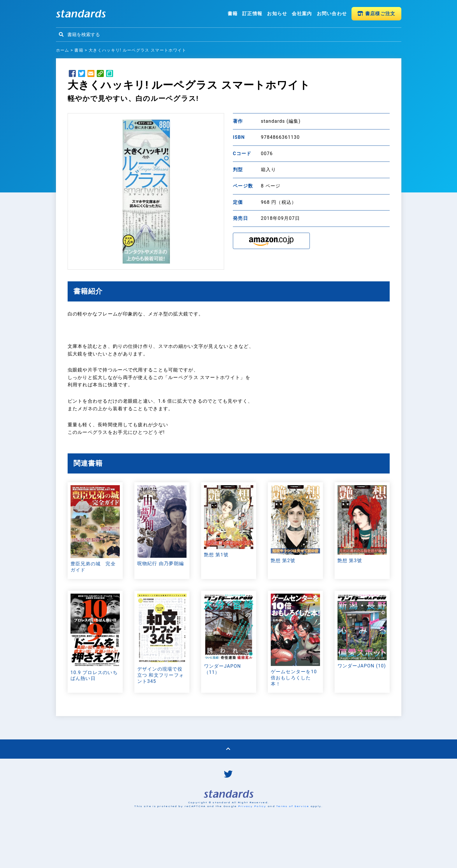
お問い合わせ (332, 14)
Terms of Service (292, 806)
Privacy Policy (252, 806)
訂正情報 (252, 14)
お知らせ (277, 14)
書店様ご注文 (376, 14)
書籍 (233, 14)
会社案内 (302, 14)
